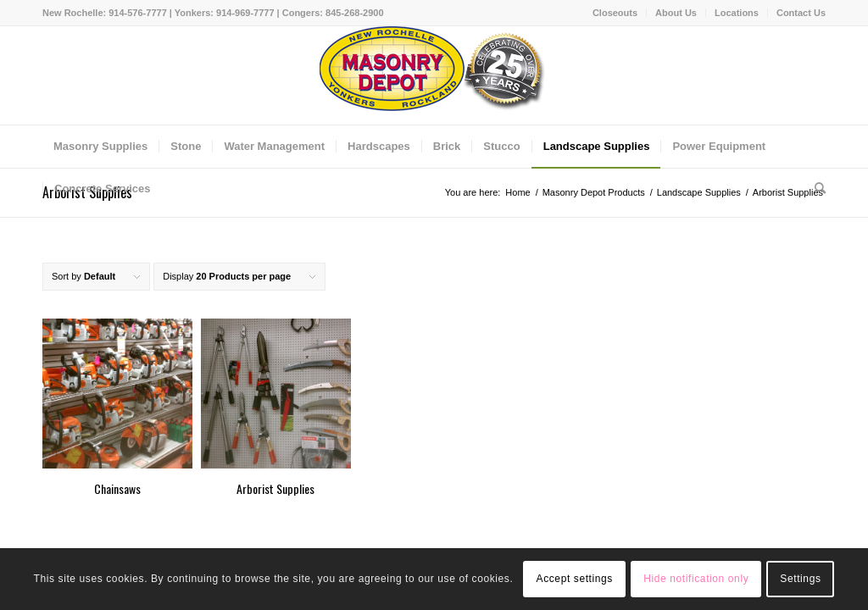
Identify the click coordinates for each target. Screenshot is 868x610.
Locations (737, 13)
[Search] (815, 189)
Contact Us (801, 13)
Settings (800, 579)
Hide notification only (696, 579)
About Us (676, 13)
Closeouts (615, 13)
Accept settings (575, 579)
